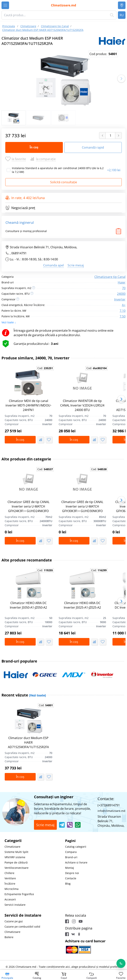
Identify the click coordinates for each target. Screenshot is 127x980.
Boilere (9, 937)
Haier (122, 282)
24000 (121, 294)
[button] (121, 79)
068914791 (19, 253)
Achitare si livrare (76, 862)
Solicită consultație (64, 182)
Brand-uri (71, 857)
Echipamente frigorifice (19, 894)
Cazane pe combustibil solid (22, 927)
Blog (68, 884)
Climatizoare (12, 847)
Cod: (45, 368)
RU (122, 15)
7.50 (123, 316)
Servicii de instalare (23, 915)
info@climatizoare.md (111, 811)
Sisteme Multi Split (16, 852)
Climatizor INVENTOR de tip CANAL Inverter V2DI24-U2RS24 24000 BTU (82, 405)
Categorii (13, 841)
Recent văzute (24, 695)
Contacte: (106, 799)
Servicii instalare (15, 905)
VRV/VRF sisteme (15, 857)
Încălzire (10, 884)
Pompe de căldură (16, 862)
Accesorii (10, 899)
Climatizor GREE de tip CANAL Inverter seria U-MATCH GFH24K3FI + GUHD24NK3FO (28, 506)
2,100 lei (114, 170)
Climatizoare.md (63, 5)
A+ (124, 305)
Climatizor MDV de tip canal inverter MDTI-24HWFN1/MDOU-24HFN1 (28, 405)
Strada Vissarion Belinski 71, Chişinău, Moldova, (41, 247)
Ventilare (10, 878)
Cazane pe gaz (14, 921)
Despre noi (72, 873)
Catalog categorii (76, 847)
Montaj (70, 868)
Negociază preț (20, 208)
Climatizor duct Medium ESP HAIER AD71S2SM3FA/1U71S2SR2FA (28, 742)
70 (124, 288)
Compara (71, 852)
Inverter (120, 299)
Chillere (9, 873)
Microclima (12, 889)
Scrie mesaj (76, 265)
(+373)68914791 (109, 805)
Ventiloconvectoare (17, 868)
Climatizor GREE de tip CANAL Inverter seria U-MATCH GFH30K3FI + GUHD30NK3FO (82, 506)
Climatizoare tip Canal (110, 277)
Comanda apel (53, 265)
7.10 (123, 311)
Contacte (71, 878)
